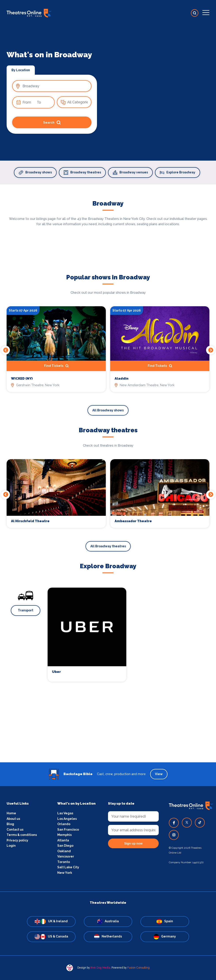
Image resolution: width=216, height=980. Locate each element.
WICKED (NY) (22, 379)
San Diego (65, 846)
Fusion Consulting (139, 968)
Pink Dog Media (100, 968)
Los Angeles (67, 819)
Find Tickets (56, 366)
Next (210, 350)
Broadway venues (130, 173)
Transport (26, 610)
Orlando (64, 824)
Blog (10, 824)
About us (13, 819)
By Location (21, 70)
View (159, 774)
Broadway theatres (82, 173)
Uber (56, 672)
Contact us (15, 830)
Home (11, 813)
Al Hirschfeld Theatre (30, 521)
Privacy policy (17, 840)
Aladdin (122, 379)
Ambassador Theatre (133, 521)
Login (11, 846)
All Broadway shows (108, 410)
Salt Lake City (68, 867)
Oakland (64, 851)
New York (65, 873)
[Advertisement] (108, 731)
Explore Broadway (178, 173)
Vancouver (66, 856)
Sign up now (133, 843)
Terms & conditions (22, 835)
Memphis (64, 835)
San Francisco (68, 830)
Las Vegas (65, 813)
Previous (6, 350)
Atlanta (63, 840)
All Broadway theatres (108, 546)
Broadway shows (35, 173)
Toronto (64, 862)
